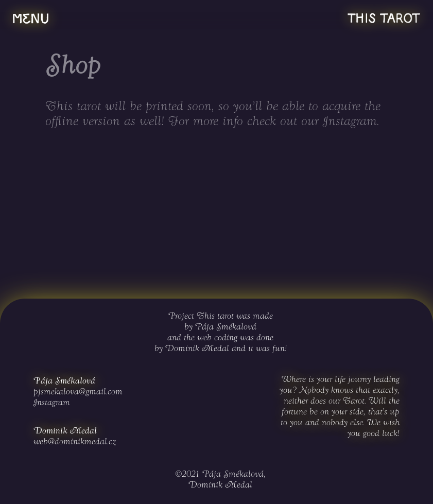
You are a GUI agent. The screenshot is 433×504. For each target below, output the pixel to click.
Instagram (350, 122)
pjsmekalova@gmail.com (78, 392)
